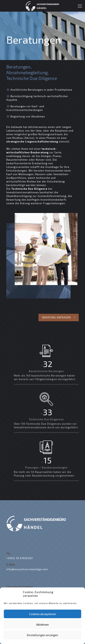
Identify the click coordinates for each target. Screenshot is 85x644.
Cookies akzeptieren (43, 614)
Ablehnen (42, 624)
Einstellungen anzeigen (42, 635)
